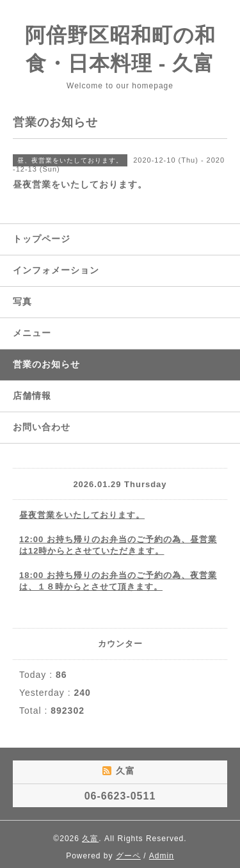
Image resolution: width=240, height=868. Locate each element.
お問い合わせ (42, 427)
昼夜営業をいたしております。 (82, 515)
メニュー (32, 333)
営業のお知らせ (46, 364)
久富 (90, 839)
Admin (162, 856)
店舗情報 (32, 396)
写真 (22, 301)
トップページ (42, 239)
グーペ (128, 856)
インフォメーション (56, 270)
